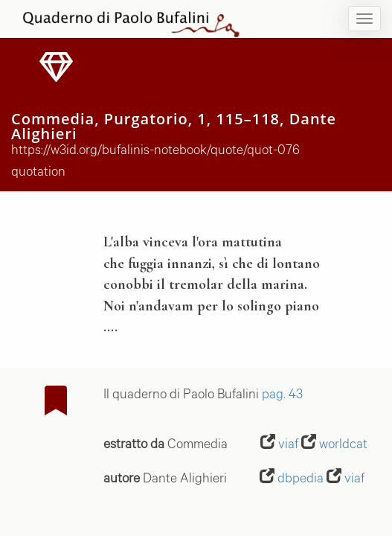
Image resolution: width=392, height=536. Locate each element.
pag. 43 (282, 396)
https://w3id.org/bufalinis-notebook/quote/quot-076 (155, 152)
